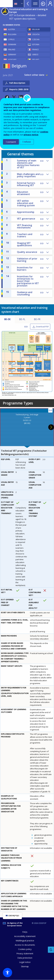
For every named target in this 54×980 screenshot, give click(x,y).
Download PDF (42, 327)
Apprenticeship (20, 212)
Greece (35, 55)
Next (51, 427)
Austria (12, 29)
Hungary (12, 60)
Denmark (12, 44)
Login (43, 4)
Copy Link (42, 174)
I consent (11, 142)
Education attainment (18, 193)
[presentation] (27, 427)
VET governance (21, 218)
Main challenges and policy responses (23, 175)
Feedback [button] (51, 950)
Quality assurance (22, 252)
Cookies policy (25, 949)
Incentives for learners (19, 269)
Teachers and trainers (19, 235)
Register (50, 4)
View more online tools (28, 4)
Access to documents (25, 945)
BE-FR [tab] (37, 319)
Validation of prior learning (22, 260)
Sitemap (25, 966)
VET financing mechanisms (19, 226)
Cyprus (11, 39)
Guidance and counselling (19, 293)
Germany (12, 55)
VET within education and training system (20, 203)
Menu (35, 4)
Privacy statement (25, 953)
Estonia (36, 44)
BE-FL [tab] (22, 319)
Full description (17, 83)
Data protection (25, 958)
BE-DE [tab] (7, 319)
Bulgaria (12, 34)
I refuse (27, 142)
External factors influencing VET (21, 184)
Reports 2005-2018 (19, 89)
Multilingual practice (25, 941)
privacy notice (31, 135)
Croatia (36, 34)
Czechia (36, 39)
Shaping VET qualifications (19, 244)
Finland (12, 50)
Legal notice (25, 962)
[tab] (27, 427)
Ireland (36, 60)
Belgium (36, 29)
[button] (7, 97)
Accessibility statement (25, 936)
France (35, 50)
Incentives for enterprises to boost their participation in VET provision (23, 281)
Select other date (34, 75)
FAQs (25, 932)
